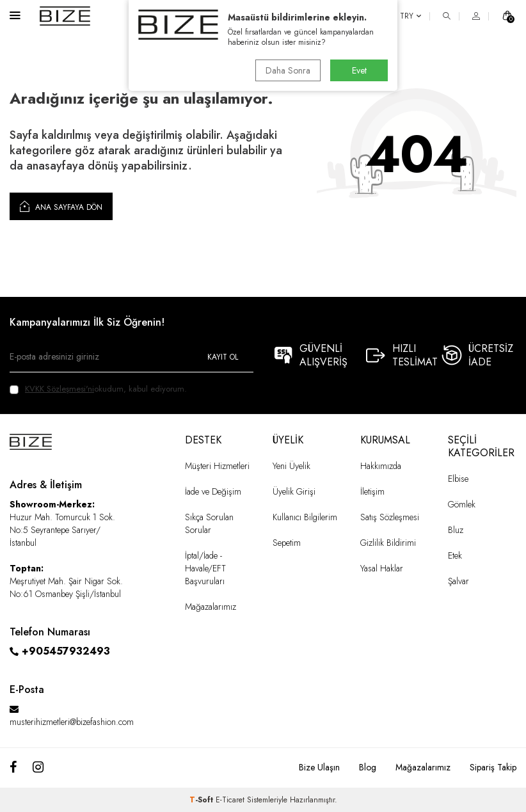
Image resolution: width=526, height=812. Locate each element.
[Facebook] (13, 768)
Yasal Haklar (382, 568)
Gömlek (462, 504)
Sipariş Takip (493, 767)
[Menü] (15, 15)
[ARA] (447, 16)
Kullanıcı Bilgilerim (305, 517)
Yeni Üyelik (291, 466)
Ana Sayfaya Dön (61, 206)
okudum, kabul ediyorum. (98, 389)
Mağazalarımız (211, 607)
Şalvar (458, 581)
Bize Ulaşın (319, 767)
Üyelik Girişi (294, 491)
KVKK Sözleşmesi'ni (60, 389)
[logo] (65, 16)
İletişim (372, 491)
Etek (455, 555)
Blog (368, 767)
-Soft (203, 800)
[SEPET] (507, 16)
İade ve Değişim (213, 491)
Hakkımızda (381, 466)
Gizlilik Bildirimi (388, 543)
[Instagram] (38, 768)
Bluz (456, 530)
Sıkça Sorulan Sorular (209, 523)
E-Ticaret (230, 800)
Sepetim (287, 543)
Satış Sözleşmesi (390, 517)
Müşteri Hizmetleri (217, 466)
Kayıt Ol (223, 357)
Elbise (458, 479)
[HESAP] (476, 16)
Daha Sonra (288, 70)
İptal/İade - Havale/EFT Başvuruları (205, 568)
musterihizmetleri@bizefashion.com (72, 722)
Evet (359, 70)
